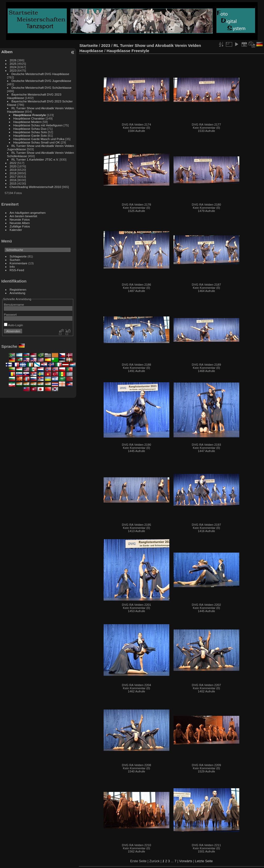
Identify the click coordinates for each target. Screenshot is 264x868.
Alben (7, 52)
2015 (13, 183)
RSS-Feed (17, 270)
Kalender (16, 230)
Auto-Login (14, 325)
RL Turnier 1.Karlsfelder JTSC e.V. (35, 159)
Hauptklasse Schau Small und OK (37, 142)
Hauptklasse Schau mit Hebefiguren (39, 125)
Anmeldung (18, 293)
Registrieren (18, 289)
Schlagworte (18, 256)
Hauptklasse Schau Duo (31, 129)
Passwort (10, 314)
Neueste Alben (20, 223)
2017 (13, 177)
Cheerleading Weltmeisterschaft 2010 (35, 187)
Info (12, 267)
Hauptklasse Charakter (29, 118)
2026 (13, 60)
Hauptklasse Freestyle (30, 115)
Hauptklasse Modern (28, 122)
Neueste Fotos (20, 219)
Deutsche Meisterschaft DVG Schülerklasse (42, 88)
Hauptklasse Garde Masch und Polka (39, 139)
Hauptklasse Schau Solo (30, 132)
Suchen (15, 260)
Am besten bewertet (24, 216)
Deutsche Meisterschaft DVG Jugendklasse (41, 81)
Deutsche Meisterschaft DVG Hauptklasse (40, 74)
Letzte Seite (204, 861)
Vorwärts (186, 861)
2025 (13, 64)
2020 (13, 166)
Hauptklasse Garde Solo (30, 135)
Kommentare (19, 263)
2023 (13, 70)
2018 (13, 173)
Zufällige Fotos (20, 226)
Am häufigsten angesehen (28, 213)
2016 (13, 180)
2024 (13, 67)
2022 (13, 163)
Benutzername (14, 304)
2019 (13, 170)
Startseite (89, 45)
